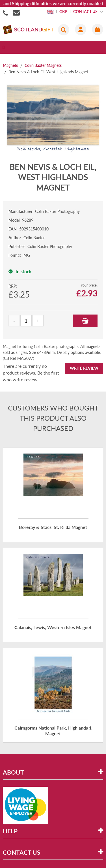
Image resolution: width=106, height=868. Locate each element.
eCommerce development (32, 855)
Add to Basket (85, 321)
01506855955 (7, 12)
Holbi (68, 855)
